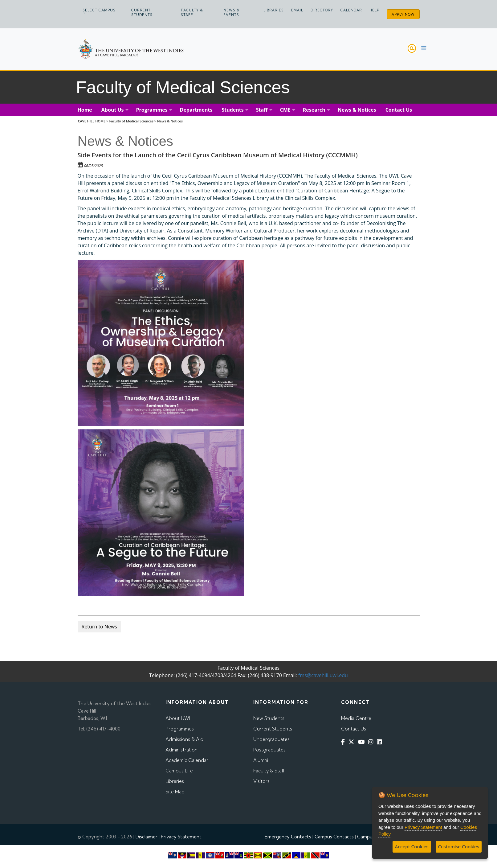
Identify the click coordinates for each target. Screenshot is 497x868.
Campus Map (371, 837)
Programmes (180, 729)
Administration (181, 750)
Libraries (274, 10)
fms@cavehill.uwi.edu (323, 675)
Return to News (99, 627)
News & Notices (170, 121)
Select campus (99, 10)
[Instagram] (372, 742)
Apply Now (403, 14)
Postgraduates (269, 750)
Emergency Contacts (288, 837)
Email (297, 10)
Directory (322, 10)
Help (374, 10)
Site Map (175, 792)
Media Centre (356, 718)
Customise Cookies (459, 847)
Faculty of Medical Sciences (131, 121)
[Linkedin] (381, 742)
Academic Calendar (187, 760)
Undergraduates (271, 739)
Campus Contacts (334, 837)
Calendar (351, 10)
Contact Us (354, 729)
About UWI (178, 718)
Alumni (261, 760)
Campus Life (179, 771)
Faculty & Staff (192, 12)
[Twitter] (353, 742)
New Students (269, 718)
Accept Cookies (412, 847)
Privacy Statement (181, 837)
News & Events (232, 12)
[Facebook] (344, 742)
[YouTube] (363, 742)
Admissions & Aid (184, 739)
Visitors (261, 781)
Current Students (142, 12)
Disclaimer (147, 837)
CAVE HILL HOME (92, 121)
